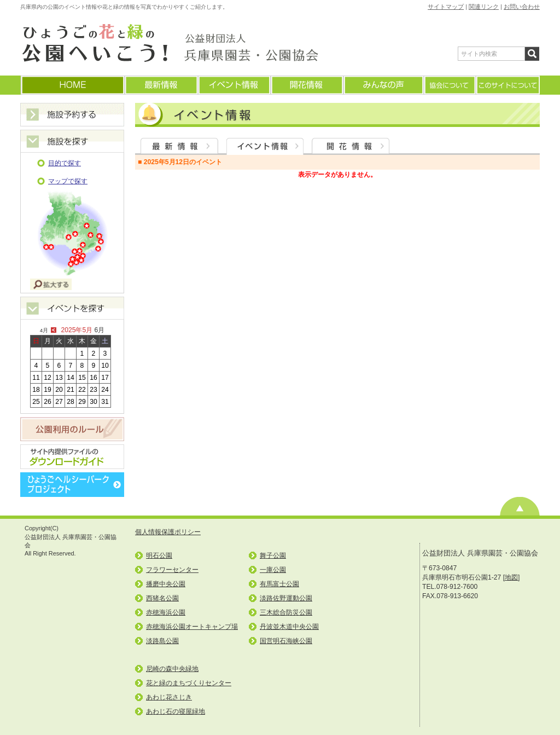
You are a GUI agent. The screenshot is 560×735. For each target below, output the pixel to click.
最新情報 (161, 85)
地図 (511, 577)
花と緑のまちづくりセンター (189, 683)
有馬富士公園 (279, 584)
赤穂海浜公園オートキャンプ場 (192, 627)
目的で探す (65, 163)
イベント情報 (234, 85)
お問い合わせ (522, 7)
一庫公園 (273, 570)
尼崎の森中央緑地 (172, 669)
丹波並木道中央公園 (289, 627)
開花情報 (307, 85)
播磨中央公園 (166, 584)
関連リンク (484, 7)
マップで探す (68, 181)
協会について (449, 85)
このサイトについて (507, 85)
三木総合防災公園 (286, 612)
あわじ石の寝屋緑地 (176, 711)
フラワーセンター (172, 570)
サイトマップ (446, 7)
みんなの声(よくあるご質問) (383, 85)
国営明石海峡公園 (286, 641)
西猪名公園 (162, 598)
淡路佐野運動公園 (286, 598)
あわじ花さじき (169, 697)
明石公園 (159, 555)
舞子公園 (273, 555)
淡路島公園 (162, 641)
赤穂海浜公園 (166, 612)
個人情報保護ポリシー (168, 532)
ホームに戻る (72, 85)
